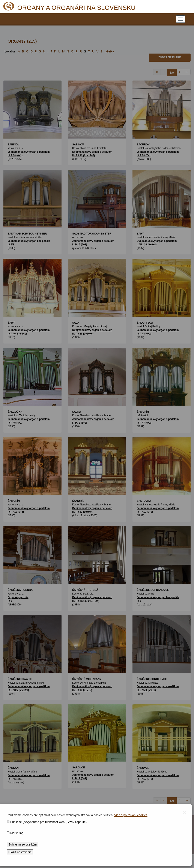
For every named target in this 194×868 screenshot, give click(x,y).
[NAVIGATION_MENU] (180, 19)
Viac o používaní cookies (131, 815)
